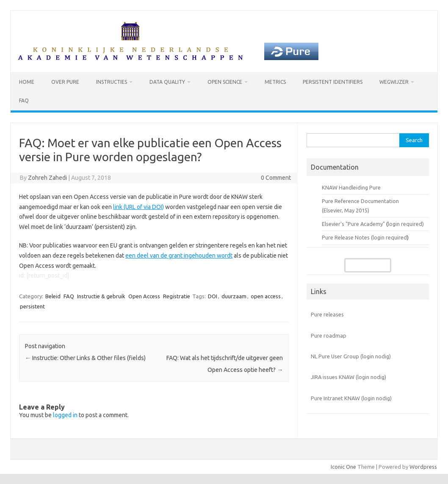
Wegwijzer (394, 82)
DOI (213, 296)
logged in (65, 415)
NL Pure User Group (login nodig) (351, 356)
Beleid (53, 296)
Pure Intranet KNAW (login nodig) (351, 398)
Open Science (225, 82)
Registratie (177, 296)
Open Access (144, 296)
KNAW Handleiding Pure (351, 187)
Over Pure (65, 82)
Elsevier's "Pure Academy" (353, 224)
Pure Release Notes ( (347, 237)
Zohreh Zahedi (47, 178)
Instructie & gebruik (101, 296)
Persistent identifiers (333, 82)
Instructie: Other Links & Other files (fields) (85, 358)
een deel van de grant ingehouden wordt (179, 256)
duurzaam (234, 296)
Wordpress (423, 467)
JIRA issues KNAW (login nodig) (348, 377)
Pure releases (327, 314)
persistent (32, 306)
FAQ (24, 100)
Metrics (275, 82)
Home (27, 82)
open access (266, 296)
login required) (406, 224)
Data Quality (167, 82)
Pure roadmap (329, 335)
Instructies (112, 82)
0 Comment (276, 178)
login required (390, 237)
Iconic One (343, 467)
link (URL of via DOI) (138, 207)
